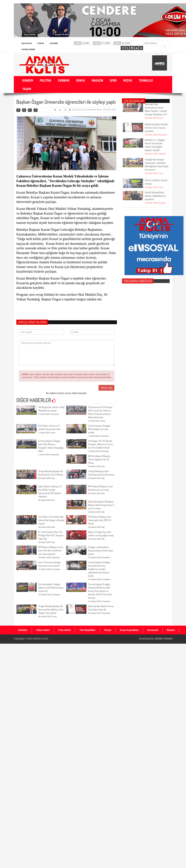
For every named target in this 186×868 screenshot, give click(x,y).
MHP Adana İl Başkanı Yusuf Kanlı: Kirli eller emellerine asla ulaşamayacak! (51, 550)
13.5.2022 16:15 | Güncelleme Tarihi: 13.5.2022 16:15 (92, 110)
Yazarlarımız (28, 49)
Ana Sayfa (27, 43)
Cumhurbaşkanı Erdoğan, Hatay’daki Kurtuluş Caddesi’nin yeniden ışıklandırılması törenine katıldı (99, 569)
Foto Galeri (65, 630)
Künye (41, 43)
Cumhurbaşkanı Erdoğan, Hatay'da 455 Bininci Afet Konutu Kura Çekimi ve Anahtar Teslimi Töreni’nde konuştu (100, 591)
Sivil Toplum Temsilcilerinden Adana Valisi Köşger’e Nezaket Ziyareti (51, 520)
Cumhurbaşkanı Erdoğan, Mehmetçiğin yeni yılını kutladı (99, 429)
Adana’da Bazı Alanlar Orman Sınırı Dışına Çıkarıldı (156, 122)
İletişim (54, 43)
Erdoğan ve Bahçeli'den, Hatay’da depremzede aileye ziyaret (101, 550)
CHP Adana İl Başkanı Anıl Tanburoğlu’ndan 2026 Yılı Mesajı (100, 520)
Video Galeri (43, 630)
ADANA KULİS (40, 639)
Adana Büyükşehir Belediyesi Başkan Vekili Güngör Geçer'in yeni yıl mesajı (101, 505)
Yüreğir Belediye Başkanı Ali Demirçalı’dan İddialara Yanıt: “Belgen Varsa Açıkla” (51, 610)
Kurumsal (153, 630)
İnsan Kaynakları (129, 630)
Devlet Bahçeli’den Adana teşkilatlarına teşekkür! (155, 190)
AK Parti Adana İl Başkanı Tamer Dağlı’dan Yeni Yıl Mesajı (99, 459)
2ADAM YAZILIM (163, 639)
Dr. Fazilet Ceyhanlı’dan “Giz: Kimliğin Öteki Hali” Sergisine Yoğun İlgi (51, 535)
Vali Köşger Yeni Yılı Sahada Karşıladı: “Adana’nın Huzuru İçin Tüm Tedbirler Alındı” (101, 444)
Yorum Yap (106, 388)
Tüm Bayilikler (87, 630)
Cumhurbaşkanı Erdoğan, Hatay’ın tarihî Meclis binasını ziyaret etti (51, 588)
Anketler (23, 630)
